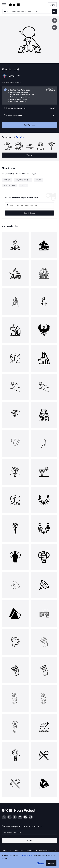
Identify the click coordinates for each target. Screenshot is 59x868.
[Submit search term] (54, 11)
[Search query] (30, 205)
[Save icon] (55, 20)
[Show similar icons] (55, 27)
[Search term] (31, 11)
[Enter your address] (30, 832)
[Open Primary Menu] (4, 5)
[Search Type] (6, 11)
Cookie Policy (28, 855)
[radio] (30, 96)
